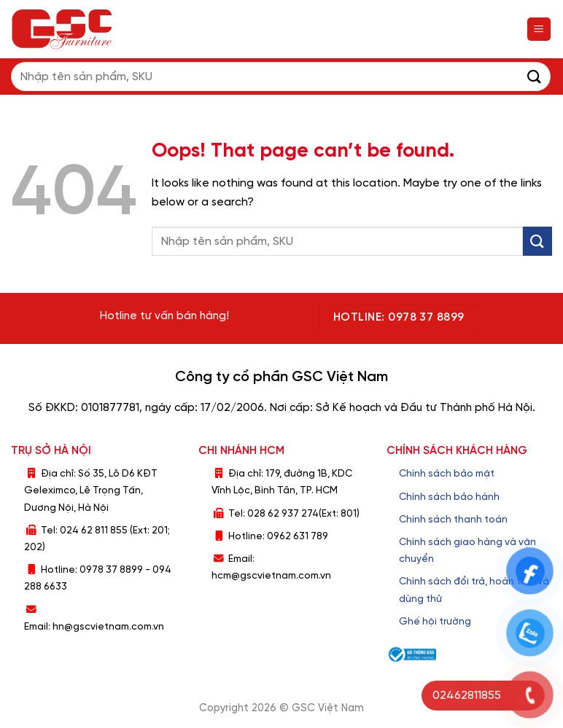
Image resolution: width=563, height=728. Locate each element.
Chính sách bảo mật (447, 474)
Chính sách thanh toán (453, 520)
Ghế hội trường (435, 622)
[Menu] (539, 30)
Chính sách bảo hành (449, 497)
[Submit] (535, 76)
